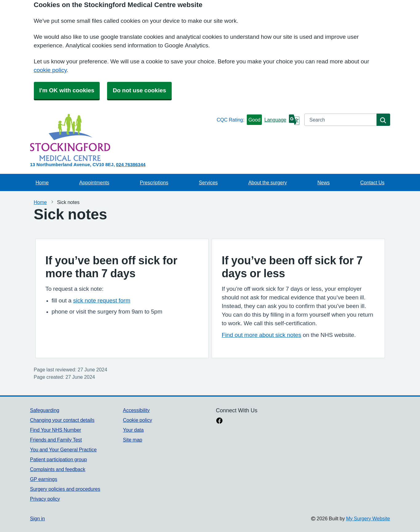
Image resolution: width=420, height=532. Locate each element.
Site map (132, 440)
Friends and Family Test (56, 440)
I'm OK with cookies (67, 90)
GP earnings (44, 479)
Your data (133, 430)
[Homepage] (122, 137)
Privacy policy (45, 499)
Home (42, 182)
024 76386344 (131, 164)
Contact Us (372, 182)
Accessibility (136, 410)
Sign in (38, 518)
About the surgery (268, 182)
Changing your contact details (62, 420)
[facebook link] (219, 421)
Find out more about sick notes (262, 335)
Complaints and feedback (58, 469)
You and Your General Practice (64, 450)
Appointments (94, 182)
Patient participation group (59, 459)
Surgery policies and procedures (65, 489)
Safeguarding (45, 410)
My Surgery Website (368, 518)
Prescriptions (154, 182)
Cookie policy (137, 420)
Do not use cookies (139, 90)
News (324, 182)
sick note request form (102, 300)
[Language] (282, 120)
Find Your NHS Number (56, 430)
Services (208, 182)
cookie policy (50, 70)
